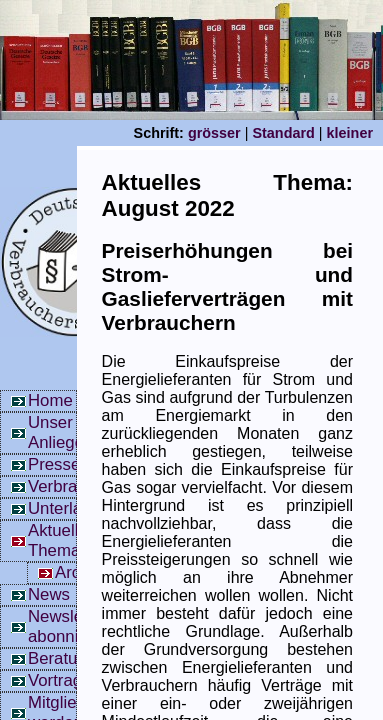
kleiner (350, 133)
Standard (283, 133)
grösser (214, 133)
